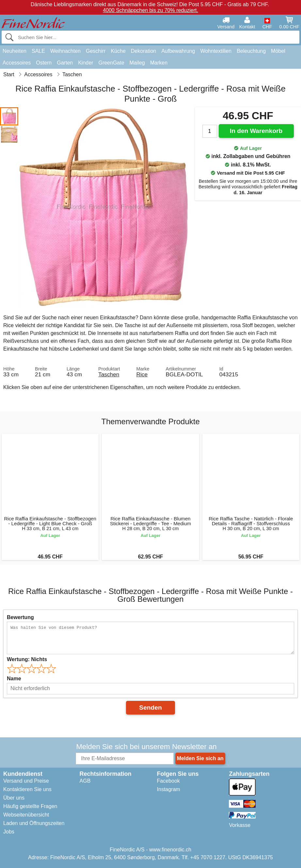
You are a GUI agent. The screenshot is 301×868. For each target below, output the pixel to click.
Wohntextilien (216, 51)
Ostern (44, 63)
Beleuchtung (251, 51)
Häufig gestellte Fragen (30, 806)
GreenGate (111, 63)
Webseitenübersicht (26, 815)
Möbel (278, 51)
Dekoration (143, 51)
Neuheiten (15, 51)
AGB (85, 781)
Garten (65, 63)
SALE (38, 51)
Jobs (9, 832)
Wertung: (27, 659)
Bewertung (20, 617)
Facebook (168, 781)
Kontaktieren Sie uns (27, 789)
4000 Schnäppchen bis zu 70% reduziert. (150, 10)
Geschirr (96, 51)
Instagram (169, 789)
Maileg (137, 63)
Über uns (14, 798)
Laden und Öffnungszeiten (34, 823)
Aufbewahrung (178, 51)
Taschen (109, 374)
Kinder (86, 63)
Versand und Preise (26, 781)
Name (14, 679)
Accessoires (17, 63)
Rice (142, 374)
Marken (159, 63)
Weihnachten (65, 51)
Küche (118, 51)
